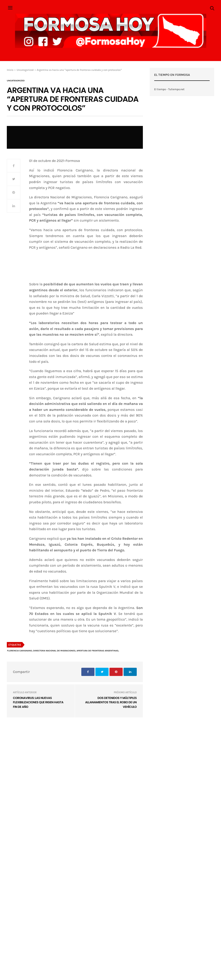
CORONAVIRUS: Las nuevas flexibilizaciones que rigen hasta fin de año (38, 702)
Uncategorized (16, 81)
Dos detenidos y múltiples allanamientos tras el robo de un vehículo (111, 702)
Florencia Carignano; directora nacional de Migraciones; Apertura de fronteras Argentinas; (63, 651)
